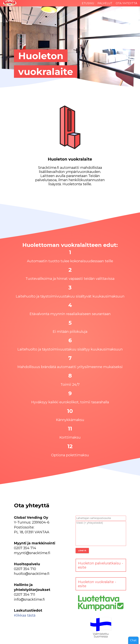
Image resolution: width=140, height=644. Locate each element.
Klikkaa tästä (25, 615)
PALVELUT (105, 3)
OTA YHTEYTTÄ (127, 3)
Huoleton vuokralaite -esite (97, 584)
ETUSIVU (88, 3)
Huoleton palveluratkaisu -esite (101, 565)
